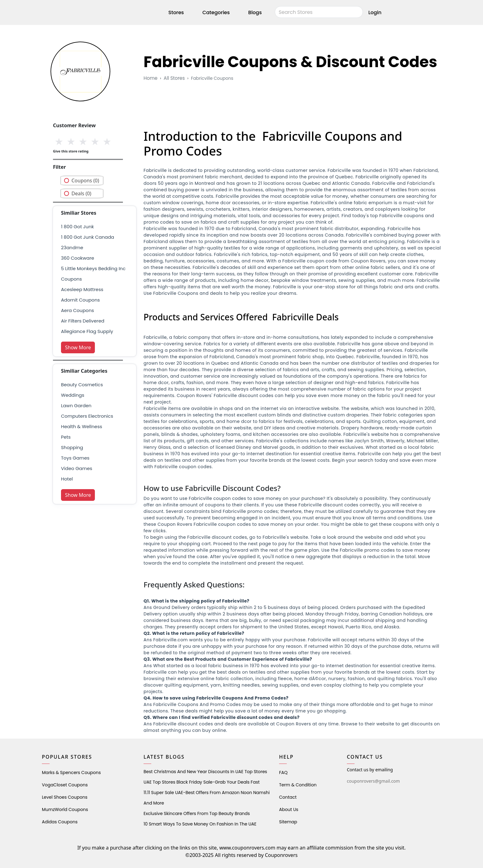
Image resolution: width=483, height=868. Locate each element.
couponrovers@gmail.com (373, 781)
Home (150, 78)
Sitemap (288, 822)
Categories (216, 13)
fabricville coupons (212, 78)
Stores (176, 13)
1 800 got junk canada (87, 237)
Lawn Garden (76, 406)
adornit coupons (80, 300)
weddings (73, 395)
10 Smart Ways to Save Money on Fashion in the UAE (200, 824)
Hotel (67, 479)
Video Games (77, 468)
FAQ (283, 773)
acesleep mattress (82, 289)
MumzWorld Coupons (65, 809)
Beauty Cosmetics (82, 385)
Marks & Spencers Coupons (71, 773)
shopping (72, 447)
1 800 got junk (77, 227)
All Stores (174, 78)
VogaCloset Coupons (65, 785)
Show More (78, 347)
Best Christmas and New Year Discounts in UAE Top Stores (205, 772)
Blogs (255, 13)
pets (66, 437)
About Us (289, 809)
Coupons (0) (85, 180)
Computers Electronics (87, 416)
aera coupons (77, 310)
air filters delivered (83, 321)
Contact (288, 797)
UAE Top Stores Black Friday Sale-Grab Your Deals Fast (202, 782)
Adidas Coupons (60, 822)
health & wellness (82, 426)
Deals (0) (81, 193)
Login (375, 13)
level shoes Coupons (65, 797)
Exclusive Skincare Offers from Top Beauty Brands (197, 813)
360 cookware (78, 258)
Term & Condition (298, 785)
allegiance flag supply (87, 331)
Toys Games (75, 458)
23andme (72, 247)
